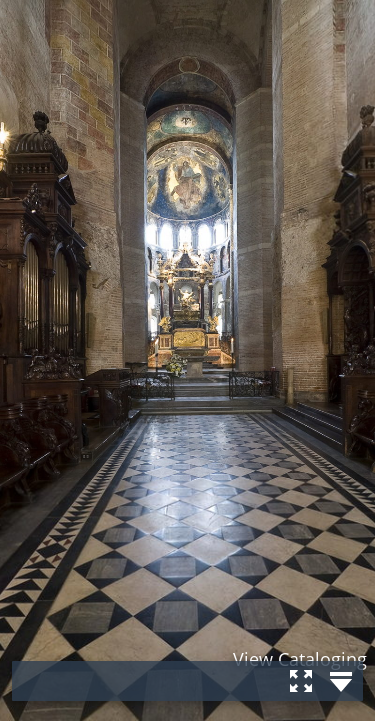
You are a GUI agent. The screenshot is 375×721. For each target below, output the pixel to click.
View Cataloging (300, 659)
